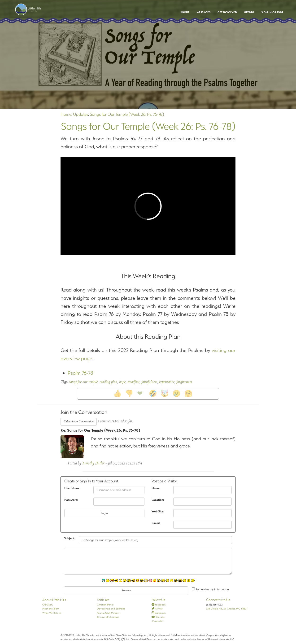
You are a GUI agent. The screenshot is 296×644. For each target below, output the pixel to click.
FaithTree (103, 600)
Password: (71, 500)
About (185, 12)
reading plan (108, 382)
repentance (167, 382)
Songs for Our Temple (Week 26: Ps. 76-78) (127, 114)
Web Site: (158, 511)
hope (122, 382)
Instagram (159, 613)
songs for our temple (83, 382)
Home (66, 114)
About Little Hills (54, 600)
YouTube (158, 617)
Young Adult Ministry (108, 613)
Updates (81, 114)
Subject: (69, 538)
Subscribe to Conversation (79, 422)
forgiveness (184, 382)
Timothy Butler (93, 464)
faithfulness (149, 382)
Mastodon (157, 621)
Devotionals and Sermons (111, 609)
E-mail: (156, 523)
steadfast (133, 382)
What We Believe (52, 613)
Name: (156, 488)
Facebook (159, 605)
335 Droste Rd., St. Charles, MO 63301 (227, 609)
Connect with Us (218, 600)
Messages (203, 12)
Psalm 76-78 (80, 373)
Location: (158, 500)
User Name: (72, 488)
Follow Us (158, 600)
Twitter (157, 609)
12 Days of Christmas (108, 617)
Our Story (48, 605)
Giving (249, 12)
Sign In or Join (272, 12)
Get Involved (227, 12)
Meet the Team (51, 609)
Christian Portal (105, 605)
